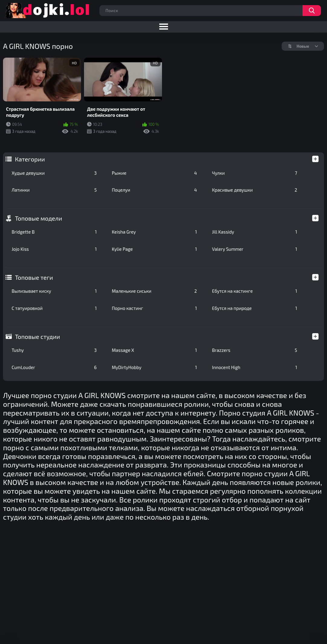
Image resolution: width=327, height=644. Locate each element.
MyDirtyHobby (154, 367)
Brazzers (255, 350)
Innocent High (255, 367)
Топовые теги (34, 277)
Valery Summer (255, 249)
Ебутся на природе (255, 308)
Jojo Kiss (54, 249)
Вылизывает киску (54, 291)
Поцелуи (154, 190)
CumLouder (54, 367)
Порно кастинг (154, 308)
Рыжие (154, 173)
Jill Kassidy (255, 232)
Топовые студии (37, 336)
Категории (30, 159)
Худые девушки (54, 173)
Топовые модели (38, 218)
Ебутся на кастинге (255, 291)
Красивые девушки (255, 190)
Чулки (255, 173)
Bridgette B (54, 232)
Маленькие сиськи (154, 291)
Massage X (154, 350)
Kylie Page (154, 249)
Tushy (54, 350)
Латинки (54, 190)
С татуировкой (54, 308)
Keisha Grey (154, 232)
